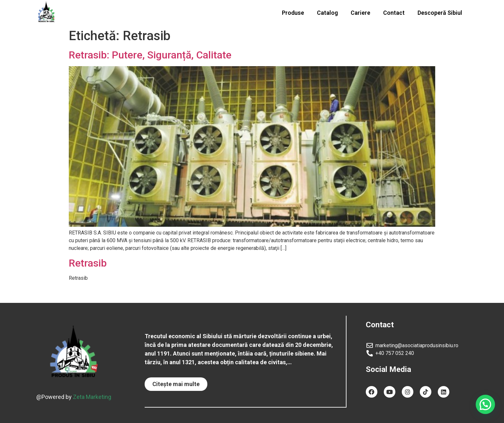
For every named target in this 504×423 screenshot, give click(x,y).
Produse (293, 13)
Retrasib (88, 263)
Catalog (327, 13)
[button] (176, 384)
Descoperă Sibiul (440, 13)
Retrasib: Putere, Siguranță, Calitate (150, 55)
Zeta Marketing (92, 397)
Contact (394, 13)
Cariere (360, 13)
